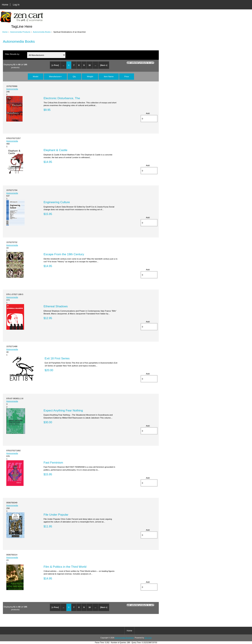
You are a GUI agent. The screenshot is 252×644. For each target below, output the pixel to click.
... (63, 65)
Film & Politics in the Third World (65, 567)
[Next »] (104, 65)
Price (127, 76)
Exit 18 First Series (57, 358)
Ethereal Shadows (56, 306)
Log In (16, 5)
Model (36, 76)
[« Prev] (55, 65)
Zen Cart (148, 638)
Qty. (74, 76)
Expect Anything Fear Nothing (63, 410)
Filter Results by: (12, 54)
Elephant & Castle (55, 150)
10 (89, 65)
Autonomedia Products (20, 32)
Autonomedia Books (42, 32)
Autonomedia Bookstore (124, 638)
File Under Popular (56, 515)
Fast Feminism (53, 463)
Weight (90, 76)
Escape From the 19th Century (64, 254)
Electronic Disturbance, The (62, 98)
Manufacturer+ (55, 76)
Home (5, 5)
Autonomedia (12, 89)
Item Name (109, 76)
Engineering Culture (57, 202)
